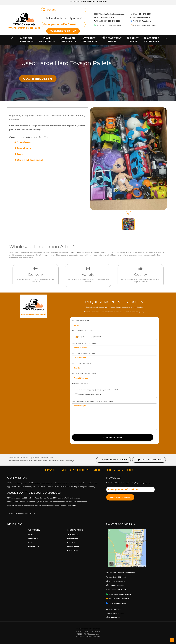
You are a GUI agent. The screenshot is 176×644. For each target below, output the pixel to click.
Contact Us (34, 546)
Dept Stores (73, 546)
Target (89, 40)
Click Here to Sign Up (63, 31)
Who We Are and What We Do (23, 514)
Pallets (71, 543)
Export (26, 40)
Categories (73, 550)
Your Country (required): (114, 366)
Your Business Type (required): (114, 376)
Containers (22, 142)
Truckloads (22, 148)
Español (97, 337)
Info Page (33, 539)
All (47, 40)
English (81, 337)
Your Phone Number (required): (114, 346)
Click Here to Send (113, 437)
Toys (18, 154)
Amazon (68, 40)
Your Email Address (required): (114, 356)
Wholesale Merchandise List (90, 395)
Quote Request (38, 79)
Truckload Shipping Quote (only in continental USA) (99, 390)
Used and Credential (28, 160)
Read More (71, 506)
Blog (31, 543)
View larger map (113, 617)
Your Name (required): (114, 323)
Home (31, 535)
